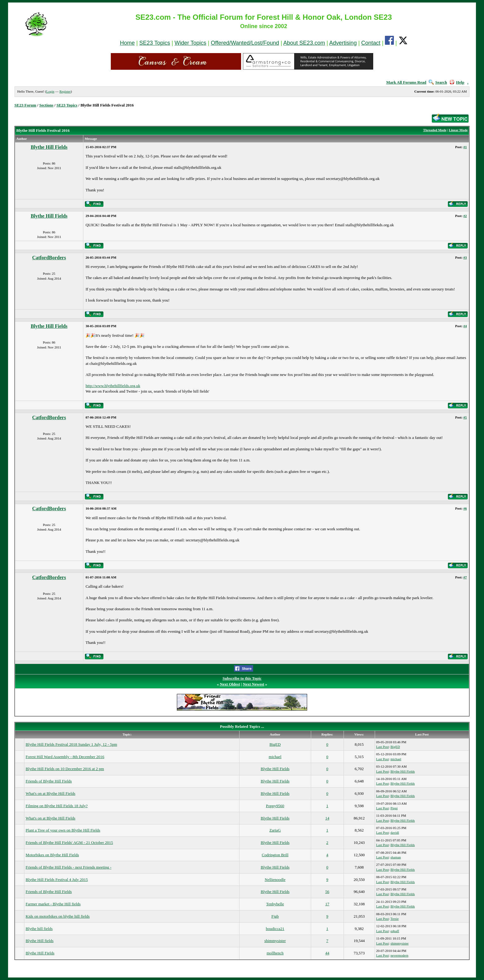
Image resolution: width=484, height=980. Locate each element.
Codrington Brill (275, 855)
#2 (465, 216)
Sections (46, 105)
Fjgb (275, 916)
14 (327, 818)
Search (438, 82)
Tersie (395, 919)
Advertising (343, 43)
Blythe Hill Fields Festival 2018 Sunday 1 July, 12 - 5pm (71, 744)
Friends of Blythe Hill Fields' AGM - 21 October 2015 (69, 842)
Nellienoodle (275, 880)
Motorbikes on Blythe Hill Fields (52, 855)
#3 (465, 257)
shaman (396, 857)
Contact (371, 43)
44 (327, 953)
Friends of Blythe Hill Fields (49, 781)
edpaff (395, 931)
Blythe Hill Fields (49, 147)
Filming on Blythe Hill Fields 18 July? (57, 806)
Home (127, 43)
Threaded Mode (435, 130)
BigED (275, 744)
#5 (465, 417)
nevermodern (399, 955)
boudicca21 (275, 929)
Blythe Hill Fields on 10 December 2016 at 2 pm (65, 769)
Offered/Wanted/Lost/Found (245, 43)
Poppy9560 (275, 806)
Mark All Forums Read (406, 82)
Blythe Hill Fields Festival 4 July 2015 (57, 880)
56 (327, 892)
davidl (395, 832)
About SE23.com (304, 43)
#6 (465, 508)
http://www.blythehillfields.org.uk (113, 386)
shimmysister (275, 941)
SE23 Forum (25, 105)
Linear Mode (458, 130)
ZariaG (275, 830)
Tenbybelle (275, 904)
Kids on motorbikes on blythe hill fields (58, 916)
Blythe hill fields (39, 929)
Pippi (394, 808)
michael (275, 757)
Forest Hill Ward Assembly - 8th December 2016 (65, 757)
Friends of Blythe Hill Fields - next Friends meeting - (69, 867)
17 (327, 904)
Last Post (383, 747)
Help (457, 82)
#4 (465, 326)
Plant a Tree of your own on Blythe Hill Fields (63, 830)
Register (65, 91)
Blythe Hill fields (40, 941)
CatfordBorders (49, 258)
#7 (465, 577)
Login (50, 91)
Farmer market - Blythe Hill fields (53, 904)
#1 (465, 147)
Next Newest (254, 684)
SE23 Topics (155, 43)
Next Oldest (230, 684)
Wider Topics (191, 43)
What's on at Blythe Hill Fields (50, 793)
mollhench (275, 953)
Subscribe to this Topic (242, 678)
